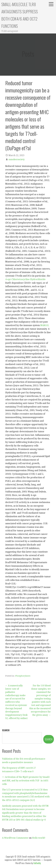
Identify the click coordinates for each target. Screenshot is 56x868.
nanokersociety (17, 159)
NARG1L (45, 325)
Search (6, 730)
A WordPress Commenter (15, 838)
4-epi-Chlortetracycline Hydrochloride (25, 279)
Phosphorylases (23, 676)
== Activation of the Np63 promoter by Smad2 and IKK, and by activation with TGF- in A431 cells (26, 780)
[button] (52, 4)
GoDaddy (37, 863)
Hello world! (39, 838)
